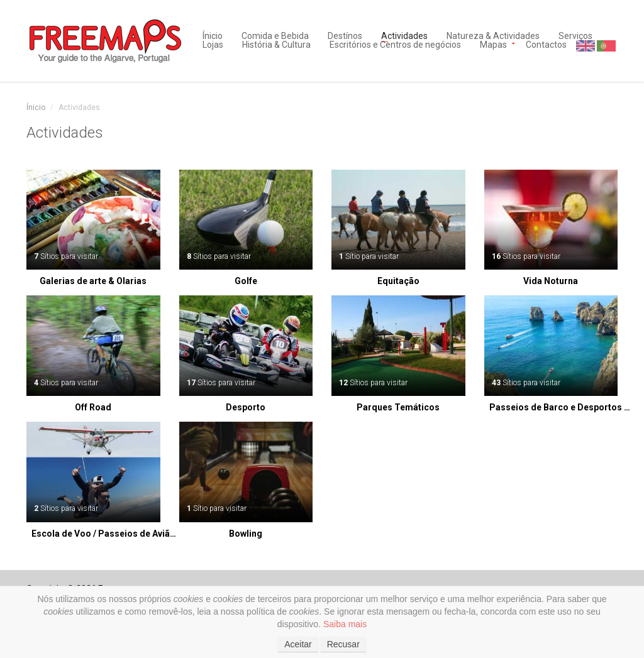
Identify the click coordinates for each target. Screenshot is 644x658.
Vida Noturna (551, 281)
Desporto (246, 407)
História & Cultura (276, 44)
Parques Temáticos (398, 407)
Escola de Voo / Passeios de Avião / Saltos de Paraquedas (104, 534)
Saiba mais (345, 624)
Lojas (213, 44)
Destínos (345, 35)
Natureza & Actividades (493, 35)
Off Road (93, 407)
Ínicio (213, 35)
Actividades (404, 35)
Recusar (343, 644)
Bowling (246, 534)
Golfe (246, 281)
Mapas (493, 44)
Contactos (546, 44)
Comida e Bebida (275, 35)
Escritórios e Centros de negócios (395, 44)
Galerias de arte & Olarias (93, 281)
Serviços (575, 35)
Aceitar (298, 644)
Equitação (398, 281)
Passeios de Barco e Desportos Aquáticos (562, 407)
